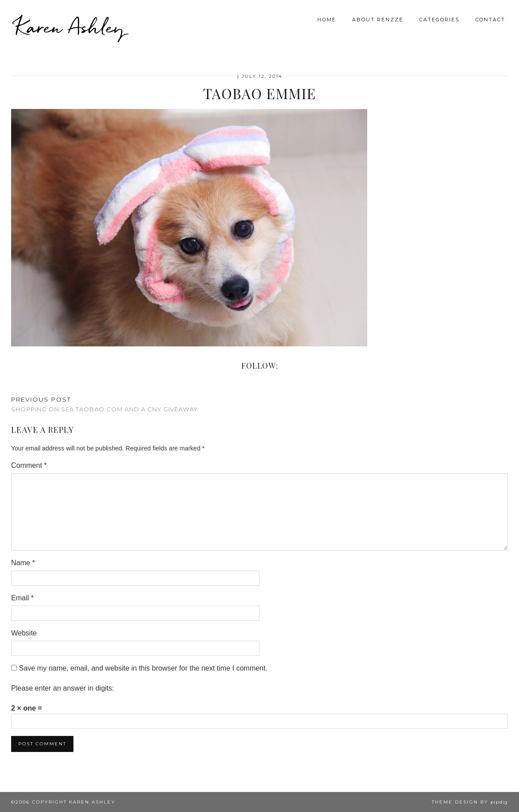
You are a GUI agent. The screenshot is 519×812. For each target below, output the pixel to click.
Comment (29, 465)
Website (24, 633)
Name (23, 563)
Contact (490, 20)
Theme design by (470, 802)
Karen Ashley (70, 27)
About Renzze (378, 20)
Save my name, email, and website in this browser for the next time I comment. (143, 668)
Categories (439, 20)
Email (22, 598)
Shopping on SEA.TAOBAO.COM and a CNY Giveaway (105, 404)
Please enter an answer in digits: (63, 688)
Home (327, 20)
